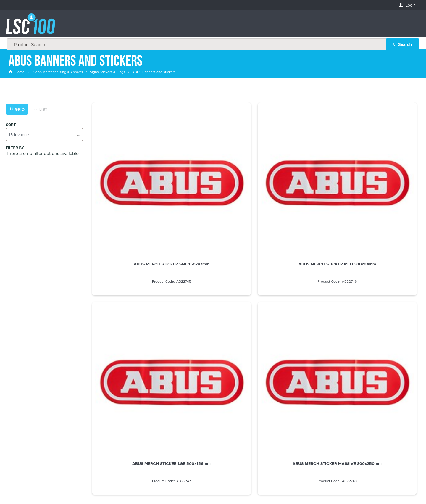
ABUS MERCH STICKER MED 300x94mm (213, 184)
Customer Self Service (226, 487)
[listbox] (44, 135)
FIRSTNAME (19, 394)
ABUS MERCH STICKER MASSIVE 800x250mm (379, 184)
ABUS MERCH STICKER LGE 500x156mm (296, 184)
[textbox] (211, 27)
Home (17, 72)
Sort (11, 125)
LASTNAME (19, 415)
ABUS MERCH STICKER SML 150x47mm (130, 184)
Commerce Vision (266, 487)
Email (14, 372)
